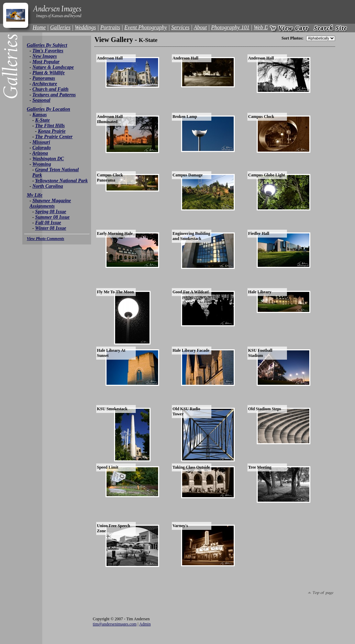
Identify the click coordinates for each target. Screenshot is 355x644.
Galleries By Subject (47, 45)
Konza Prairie (52, 131)
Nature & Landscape (53, 67)
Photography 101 (230, 27)
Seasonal (41, 100)
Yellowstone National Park (61, 181)
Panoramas (44, 78)
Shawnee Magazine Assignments (50, 203)
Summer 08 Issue (52, 217)
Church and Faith (50, 89)
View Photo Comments (46, 239)
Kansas (40, 115)
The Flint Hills (50, 126)
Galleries (60, 27)
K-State (42, 120)
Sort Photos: (292, 38)
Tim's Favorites (48, 51)
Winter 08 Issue (51, 228)
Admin (145, 624)
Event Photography (146, 27)
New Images (45, 56)
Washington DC (48, 159)
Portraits (110, 27)
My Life (35, 195)
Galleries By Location (48, 109)
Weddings (86, 27)
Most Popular (46, 62)
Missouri (41, 142)
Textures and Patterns (54, 95)
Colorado (42, 148)
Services (180, 27)
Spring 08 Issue (51, 212)
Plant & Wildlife (48, 73)
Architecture (45, 84)
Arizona (40, 153)
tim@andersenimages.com (115, 624)
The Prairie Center (54, 137)
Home (39, 27)
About (200, 27)
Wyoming (42, 164)
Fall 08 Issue (48, 223)
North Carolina (48, 186)
